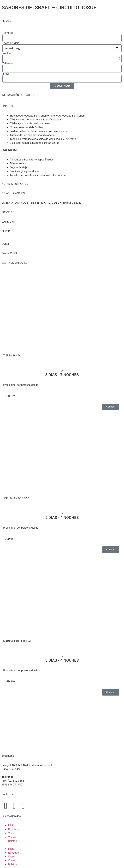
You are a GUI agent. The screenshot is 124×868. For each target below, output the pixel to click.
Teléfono (7, 64)
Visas (11, 833)
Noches (7, 53)
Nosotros (13, 829)
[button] (62, 845)
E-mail (6, 74)
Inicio (11, 825)
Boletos (12, 841)
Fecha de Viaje (11, 43)
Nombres (8, 33)
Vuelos (12, 837)
